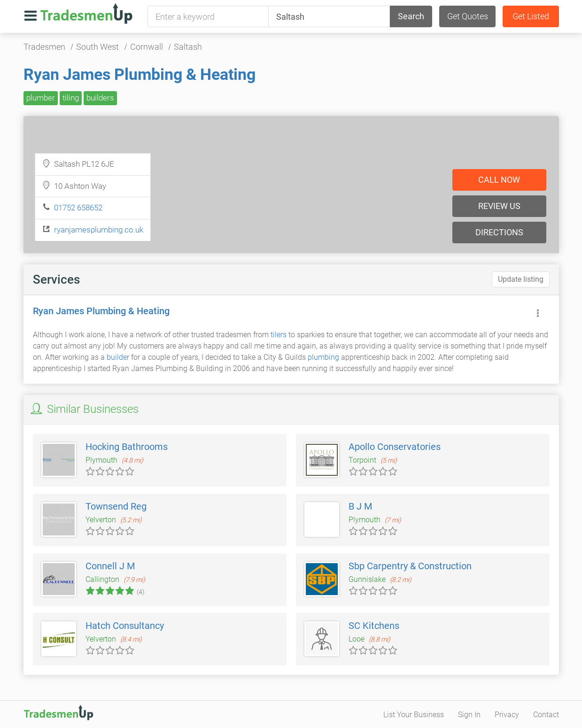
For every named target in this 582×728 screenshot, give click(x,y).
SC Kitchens (374, 626)
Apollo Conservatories (395, 447)
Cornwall (147, 47)
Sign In (469, 715)
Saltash (188, 47)
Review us (499, 206)
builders (100, 98)
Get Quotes (468, 16)
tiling (71, 98)
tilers (279, 335)
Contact (546, 715)
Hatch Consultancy (125, 626)
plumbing (323, 357)
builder (118, 357)
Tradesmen (44, 47)
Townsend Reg (116, 506)
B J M (360, 506)
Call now (499, 180)
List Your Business (414, 715)
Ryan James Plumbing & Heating (140, 74)
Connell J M (110, 566)
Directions (499, 232)
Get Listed (531, 16)
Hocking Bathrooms (127, 447)
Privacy (507, 715)
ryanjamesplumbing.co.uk (99, 230)
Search (411, 16)
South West (97, 47)
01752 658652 (78, 208)
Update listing (521, 279)
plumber (41, 98)
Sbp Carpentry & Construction (410, 566)
